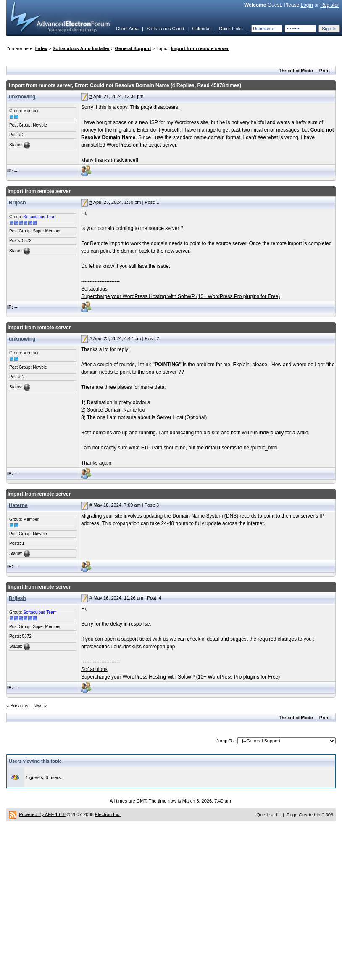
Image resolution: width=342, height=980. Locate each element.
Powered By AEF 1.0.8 (42, 814)
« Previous (17, 705)
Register (330, 5)
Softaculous (94, 289)
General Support (133, 48)
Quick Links (231, 29)
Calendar (201, 29)
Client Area (127, 29)
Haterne (18, 505)
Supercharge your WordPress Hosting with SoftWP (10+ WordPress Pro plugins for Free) (180, 296)
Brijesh (17, 203)
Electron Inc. (108, 814)
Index (41, 48)
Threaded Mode (296, 71)
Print (325, 71)
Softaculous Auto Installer (81, 48)
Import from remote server (200, 48)
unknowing (22, 97)
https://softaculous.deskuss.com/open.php (128, 647)
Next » (40, 705)
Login (306, 5)
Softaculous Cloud (165, 29)
